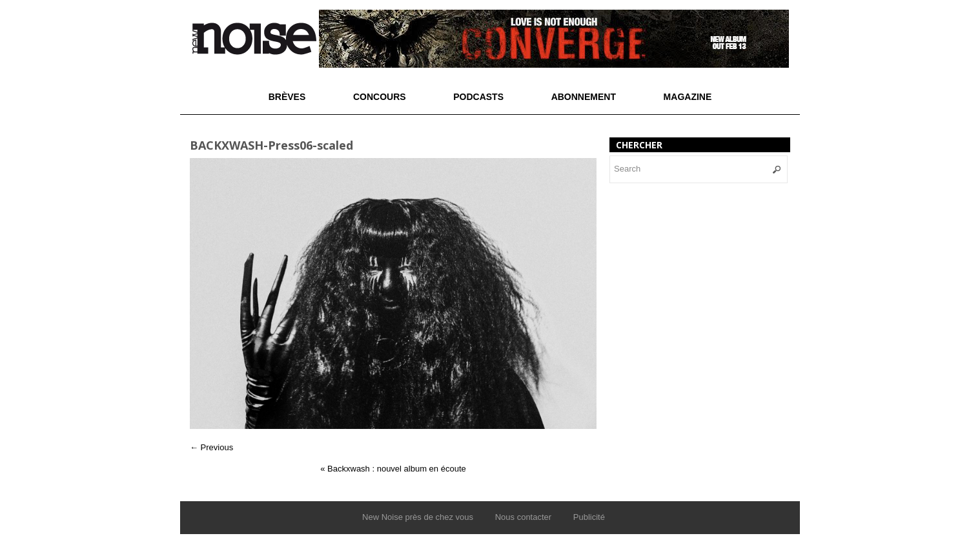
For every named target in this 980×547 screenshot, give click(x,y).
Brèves (287, 97)
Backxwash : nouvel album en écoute (393, 469)
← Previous (211, 447)
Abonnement (584, 97)
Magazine (688, 97)
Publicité (589, 517)
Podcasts (478, 97)
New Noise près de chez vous (418, 517)
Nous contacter (523, 517)
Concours (380, 97)
